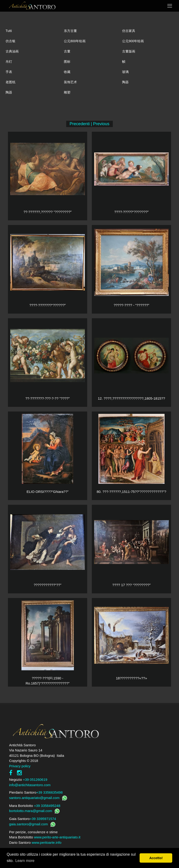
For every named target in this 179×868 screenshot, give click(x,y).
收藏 (67, 72)
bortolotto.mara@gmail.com (31, 811)
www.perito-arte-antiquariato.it (57, 837)
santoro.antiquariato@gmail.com (34, 798)
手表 (9, 72)
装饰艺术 (70, 82)
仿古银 (10, 41)
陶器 (125, 82)
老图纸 (10, 82)
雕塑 (67, 92)
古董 (67, 51)
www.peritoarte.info (47, 842)
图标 (67, 62)
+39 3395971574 (43, 819)
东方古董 (70, 31)
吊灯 (9, 62)
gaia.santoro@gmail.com (28, 824)
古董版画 (129, 51)
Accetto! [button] (156, 858)
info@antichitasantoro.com (30, 785)
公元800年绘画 (75, 41)
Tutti (9, 31)
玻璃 (125, 72)
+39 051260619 (35, 780)
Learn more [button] (25, 861)
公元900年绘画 (133, 41)
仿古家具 (129, 31)
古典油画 (12, 51)
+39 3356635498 (50, 792)
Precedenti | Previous (90, 124)
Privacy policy (20, 766)
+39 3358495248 (47, 806)
